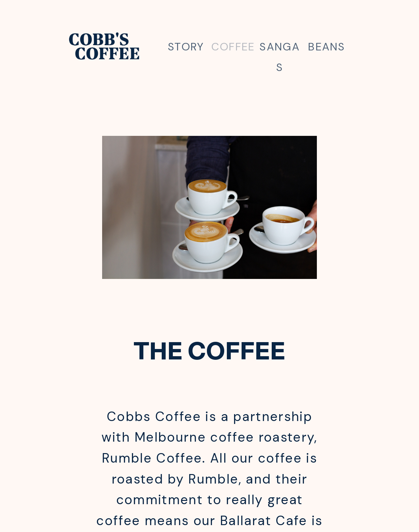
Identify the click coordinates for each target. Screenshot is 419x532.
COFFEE (233, 47)
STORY (186, 47)
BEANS (327, 47)
